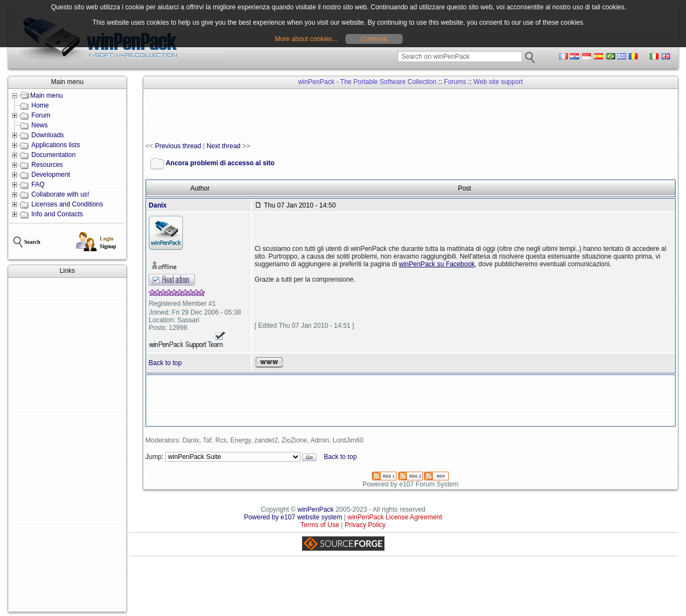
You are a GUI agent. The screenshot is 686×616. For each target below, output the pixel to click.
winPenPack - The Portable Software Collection (367, 82)
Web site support (498, 82)
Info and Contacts (57, 214)
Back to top (165, 363)
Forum (41, 115)
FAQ (38, 184)
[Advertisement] (67, 445)
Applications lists (56, 145)
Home (40, 105)
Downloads (48, 135)
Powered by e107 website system (293, 517)
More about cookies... (306, 39)
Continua (374, 39)
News (40, 125)
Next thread (224, 146)
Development (51, 175)
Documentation (54, 155)
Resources (47, 165)
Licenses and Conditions (67, 204)
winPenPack (316, 509)
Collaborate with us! (60, 194)
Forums (455, 82)
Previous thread (178, 146)
